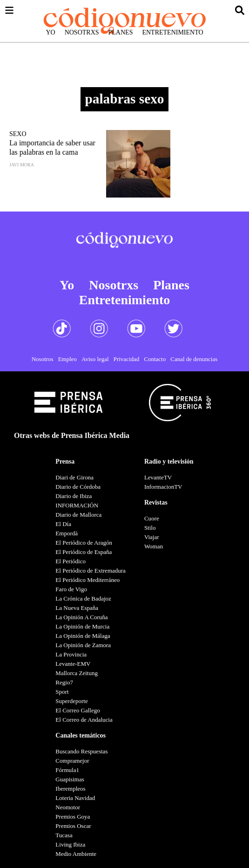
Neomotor (68, 807)
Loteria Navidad (75, 798)
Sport (62, 692)
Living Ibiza (70, 844)
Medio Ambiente (76, 854)
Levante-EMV (73, 664)
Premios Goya (73, 817)
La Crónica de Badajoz (83, 598)
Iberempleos (70, 789)
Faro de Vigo (71, 589)
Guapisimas (70, 779)
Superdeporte (71, 701)
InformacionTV (163, 487)
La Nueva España (77, 608)
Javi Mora (22, 165)
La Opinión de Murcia (82, 626)
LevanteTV (158, 477)
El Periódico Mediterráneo (87, 580)
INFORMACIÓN (77, 505)
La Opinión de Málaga (83, 636)
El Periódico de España (84, 552)
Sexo (18, 134)
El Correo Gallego (77, 710)
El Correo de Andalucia (84, 720)
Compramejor (72, 761)
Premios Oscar (73, 826)
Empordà (67, 533)
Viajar (152, 537)
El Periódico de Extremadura (91, 571)
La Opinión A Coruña (81, 617)
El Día (63, 524)
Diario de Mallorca (78, 515)
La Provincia (71, 654)
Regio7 (64, 682)
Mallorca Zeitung (77, 673)
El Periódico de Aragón (84, 543)
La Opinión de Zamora (83, 645)
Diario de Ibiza (74, 496)
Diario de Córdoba (78, 487)
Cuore (152, 518)
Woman (154, 546)
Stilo (150, 528)
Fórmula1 (67, 770)
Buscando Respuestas (81, 751)
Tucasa (64, 835)
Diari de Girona (74, 477)
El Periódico (71, 561)
